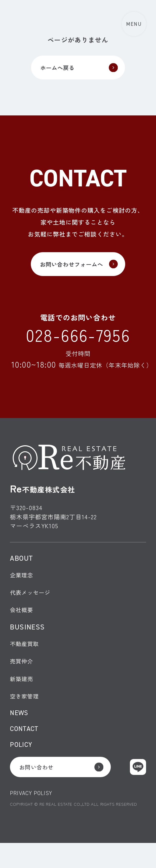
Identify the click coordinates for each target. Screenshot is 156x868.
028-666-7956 (78, 340)
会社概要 (22, 620)
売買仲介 (22, 675)
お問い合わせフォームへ (71, 267)
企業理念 (22, 582)
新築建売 (22, 694)
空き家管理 (26, 713)
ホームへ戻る (56, 68)
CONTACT (25, 748)
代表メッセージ (32, 601)
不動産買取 (26, 656)
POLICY (22, 766)
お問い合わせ (39, 790)
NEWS (20, 731)
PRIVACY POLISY (33, 818)
